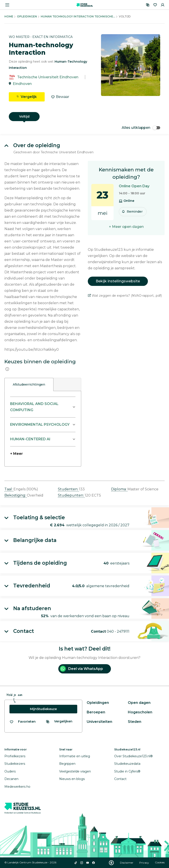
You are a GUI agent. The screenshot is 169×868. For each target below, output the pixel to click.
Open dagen (139, 703)
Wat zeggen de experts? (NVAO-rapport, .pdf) (125, 296)
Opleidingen (27, 16)
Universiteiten (99, 722)
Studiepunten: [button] (71, 495)
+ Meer (17, 454)
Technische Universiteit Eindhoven (48, 77)
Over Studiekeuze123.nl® (133, 756)
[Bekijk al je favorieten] (23, 722)
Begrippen (67, 764)
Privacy (144, 863)
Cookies (160, 863)
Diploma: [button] (119, 489)
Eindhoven (22, 84)
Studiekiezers (15, 764)
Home (9, 16)
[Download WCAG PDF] (111, 863)
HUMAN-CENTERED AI (30, 439)
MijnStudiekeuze (43, 709)
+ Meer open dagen (126, 227)
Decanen (11, 779)
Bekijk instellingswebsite (118, 281)
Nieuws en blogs (72, 779)
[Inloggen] (163, 5)
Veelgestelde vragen (75, 771)
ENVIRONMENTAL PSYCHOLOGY (40, 425)
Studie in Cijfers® (127, 771)
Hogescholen (140, 712)
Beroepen (96, 712)
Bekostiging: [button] (16, 495)
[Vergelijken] (148, 5)
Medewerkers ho (17, 787)
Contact (120, 779)
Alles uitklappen (141, 128)
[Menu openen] (7, 5)
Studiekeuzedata (127, 764)
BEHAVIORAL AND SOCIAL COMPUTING (34, 407)
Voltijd (24, 116)
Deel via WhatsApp (81, 669)
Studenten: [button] (68, 489)
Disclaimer (127, 863)
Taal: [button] (9, 489)
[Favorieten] (155, 5)
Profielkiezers (15, 756)
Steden (135, 722)
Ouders (10, 771)
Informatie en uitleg (75, 756)
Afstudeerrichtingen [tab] (29, 384)
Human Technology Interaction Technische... (78, 16)
